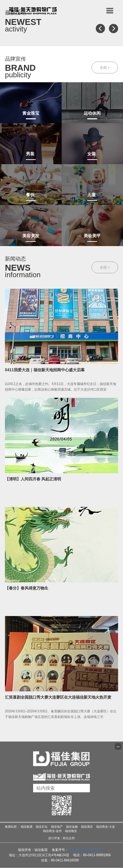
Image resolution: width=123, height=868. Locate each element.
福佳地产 (57, 827)
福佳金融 (72, 827)
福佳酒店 (87, 827)
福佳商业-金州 (52, 831)
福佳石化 (42, 827)
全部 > (105, 68)
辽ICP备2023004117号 (85, 850)
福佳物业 (71, 831)
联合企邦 (69, 838)
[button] (100, 29)
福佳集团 (27, 827)
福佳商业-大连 (105, 827)
